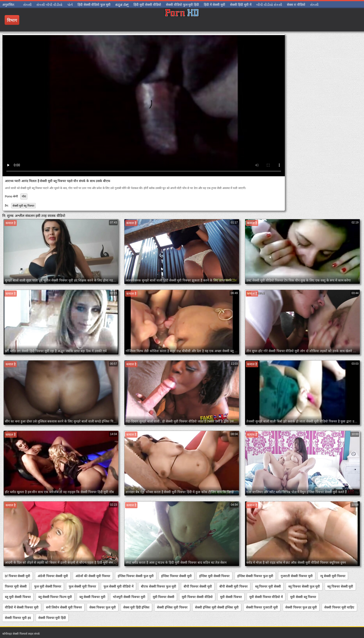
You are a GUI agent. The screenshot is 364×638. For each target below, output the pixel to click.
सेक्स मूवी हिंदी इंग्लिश (136, 607)
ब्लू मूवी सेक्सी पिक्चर (18, 597)
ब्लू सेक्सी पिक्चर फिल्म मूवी (55, 597)
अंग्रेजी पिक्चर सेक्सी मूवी (53, 576)
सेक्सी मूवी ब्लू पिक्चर (23, 206)
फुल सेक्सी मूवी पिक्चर (82, 586)
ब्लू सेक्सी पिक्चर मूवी (92, 597)
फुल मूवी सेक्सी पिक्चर (48, 586)
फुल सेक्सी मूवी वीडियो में (119, 586)
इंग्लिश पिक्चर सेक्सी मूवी (176, 576)
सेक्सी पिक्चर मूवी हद (18, 618)
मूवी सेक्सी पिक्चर (231, 597)
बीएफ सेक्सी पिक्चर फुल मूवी (159, 586)
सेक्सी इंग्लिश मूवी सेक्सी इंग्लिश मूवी (217, 607)
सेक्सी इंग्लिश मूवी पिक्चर (172, 607)
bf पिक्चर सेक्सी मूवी (18, 576)
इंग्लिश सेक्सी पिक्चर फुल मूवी (255, 576)
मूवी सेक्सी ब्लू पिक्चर (303, 597)
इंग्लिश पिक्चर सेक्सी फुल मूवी (136, 576)
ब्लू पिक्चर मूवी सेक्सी (268, 586)
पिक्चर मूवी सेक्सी (16, 586)
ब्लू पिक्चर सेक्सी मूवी (340, 586)
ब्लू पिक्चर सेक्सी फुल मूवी (304, 586)
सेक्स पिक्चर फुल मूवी (103, 607)
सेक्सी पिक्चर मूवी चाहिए (339, 607)
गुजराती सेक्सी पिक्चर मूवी (297, 576)
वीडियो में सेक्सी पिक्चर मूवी (22, 607)
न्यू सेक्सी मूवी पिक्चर (333, 576)
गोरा (24, 196)
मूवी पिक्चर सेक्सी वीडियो (197, 597)
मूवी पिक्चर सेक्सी (164, 597)
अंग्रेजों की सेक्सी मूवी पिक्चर (93, 576)
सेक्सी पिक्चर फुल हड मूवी (301, 607)
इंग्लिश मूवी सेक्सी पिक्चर (214, 576)
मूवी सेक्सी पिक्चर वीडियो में (266, 597)
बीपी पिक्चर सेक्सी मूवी (198, 586)
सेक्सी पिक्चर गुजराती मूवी (262, 607)
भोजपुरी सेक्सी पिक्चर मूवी (129, 597)
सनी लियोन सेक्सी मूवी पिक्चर (64, 607)
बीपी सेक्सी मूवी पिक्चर (234, 586)
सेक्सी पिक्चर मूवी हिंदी (52, 618)
